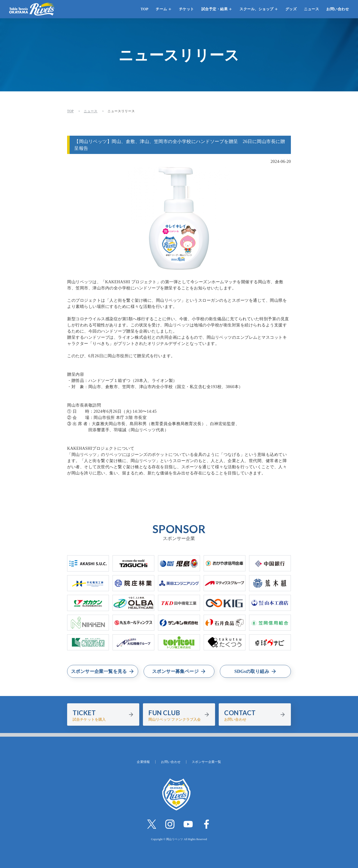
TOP (145, 9)
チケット (187, 9)
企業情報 (143, 762)
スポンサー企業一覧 (207, 762)
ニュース (311, 9)
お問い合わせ (338, 9)
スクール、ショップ (257, 9)
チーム (161, 9)
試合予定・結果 (215, 9)
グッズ (291, 9)
